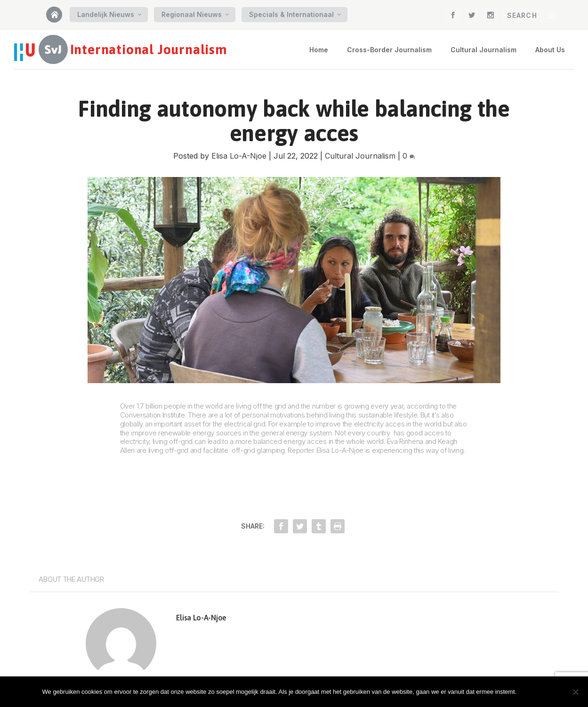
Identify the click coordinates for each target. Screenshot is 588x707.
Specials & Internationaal (291, 14)
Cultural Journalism (483, 50)
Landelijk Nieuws (106, 14)
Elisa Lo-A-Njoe (239, 156)
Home (58, 18)
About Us (550, 50)
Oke (533, 692)
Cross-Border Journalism (389, 50)
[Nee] (575, 692)
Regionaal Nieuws (192, 14)
